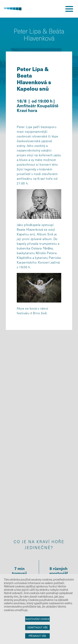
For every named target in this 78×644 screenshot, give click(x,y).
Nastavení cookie (38, 619)
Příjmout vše (37, 636)
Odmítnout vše (38, 627)
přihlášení (55, 9)
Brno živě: (40, 313)
